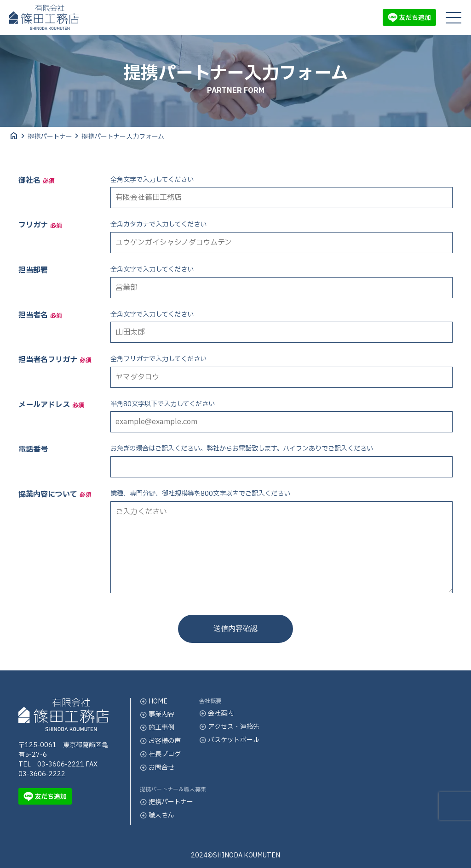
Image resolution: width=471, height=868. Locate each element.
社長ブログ (160, 754)
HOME (154, 701)
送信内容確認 (235, 628)
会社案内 (216, 713)
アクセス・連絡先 (229, 727)
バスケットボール (229, 740)
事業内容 (157, 714)
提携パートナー (50, 137)
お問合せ (157, 768)
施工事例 (157, 728)
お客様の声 (160, 741)
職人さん (157, 815)
